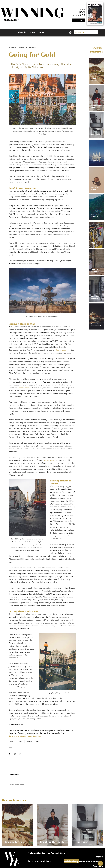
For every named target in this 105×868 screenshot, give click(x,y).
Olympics (29, 742)
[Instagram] (70, 33)
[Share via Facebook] (10, 754)
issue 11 (12, 742)
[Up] (100, 863)
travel (20, 742)
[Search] (86, 32)
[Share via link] (20, 754)
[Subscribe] (78, 20)
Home (99, 857)
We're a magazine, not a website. (91, 861)
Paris (37, 742)
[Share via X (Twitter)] (15, 754)
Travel (10, 747)
